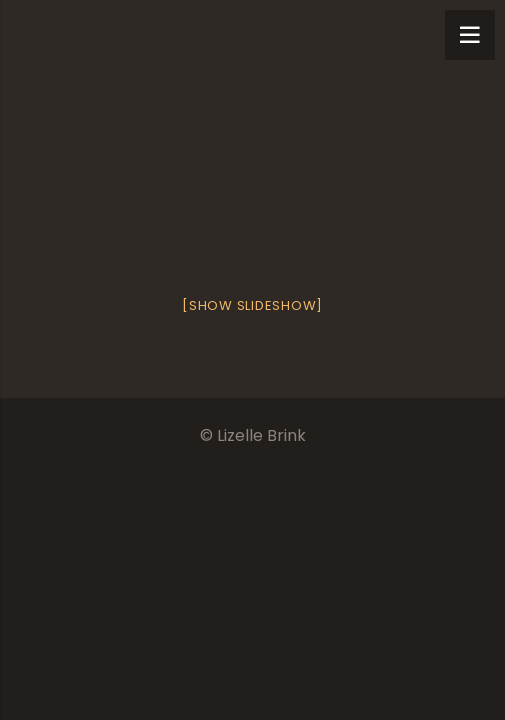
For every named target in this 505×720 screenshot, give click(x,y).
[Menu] (470, 35)
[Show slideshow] (252, 305)
